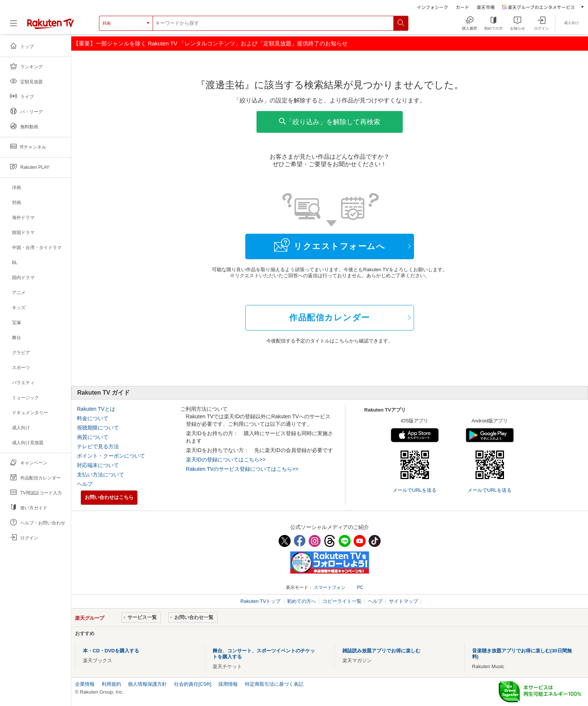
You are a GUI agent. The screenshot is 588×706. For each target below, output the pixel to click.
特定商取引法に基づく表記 (274, 684)
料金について (93, 418)
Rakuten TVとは (96, 409)
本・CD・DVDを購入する (111, 651)
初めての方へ (301, 601)
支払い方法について (100, 475)
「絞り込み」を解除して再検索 (330, 122)
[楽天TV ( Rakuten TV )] (50, 26)
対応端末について (98, 465)
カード (462, 7)
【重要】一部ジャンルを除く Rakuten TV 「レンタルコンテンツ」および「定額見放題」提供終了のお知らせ (210, 43)
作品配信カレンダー (330, 318)
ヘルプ (85, 484)
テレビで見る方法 (98, 446)
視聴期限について (98, 428)
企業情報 (85, 684)
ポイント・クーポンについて (111, 456)
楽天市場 (486, 7)
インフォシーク (432, 7)
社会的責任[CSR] (193, 684)
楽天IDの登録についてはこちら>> (226, 460)
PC (360, 587)
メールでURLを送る (415, 490)
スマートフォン (330, 587)
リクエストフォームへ (330, 245)
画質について (93, 437)
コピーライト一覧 (342, 601)
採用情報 (228, 684)
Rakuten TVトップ (261, 601)
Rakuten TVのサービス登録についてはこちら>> (242, 469)
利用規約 (111, 684)
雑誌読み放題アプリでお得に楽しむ (381, 651)
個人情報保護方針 (147, 684)
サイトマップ (403, 601)
